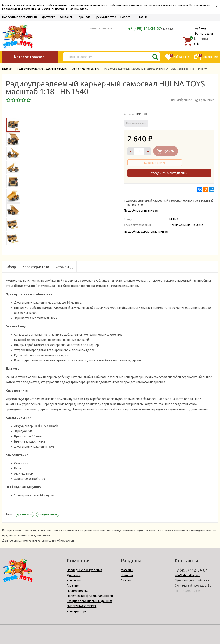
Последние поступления (20, 17)
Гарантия (84, 17)
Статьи (142, 17)
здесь (83, 9)
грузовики (24, 514)
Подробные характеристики (144, 232)
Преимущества (105, 17)
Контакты (66, 17)
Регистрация (204, 34)
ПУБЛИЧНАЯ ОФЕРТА (82, 606)
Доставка (48, 17)
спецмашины (48, 514)
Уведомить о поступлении (169, 173)
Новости (126, 17)
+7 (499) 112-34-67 (145, 28)
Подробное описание (139, 211)
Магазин (127, 570)
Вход (202, 28)
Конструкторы (77, 611)
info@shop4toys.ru (187, 575)
